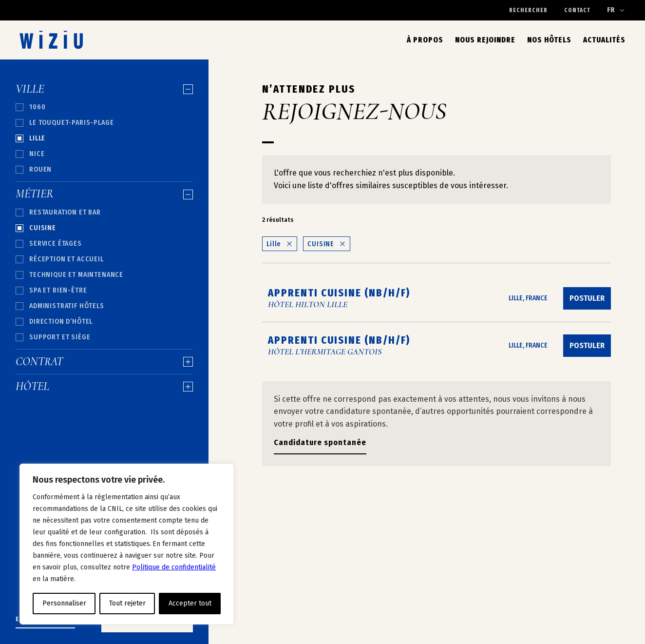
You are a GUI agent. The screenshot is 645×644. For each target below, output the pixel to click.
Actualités (604, 40)
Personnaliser (64, 603)
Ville (104, 89)
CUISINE (327, 244)
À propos (425, 40)
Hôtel (104, 387)
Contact (577, 10)
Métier (104, 194)
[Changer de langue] (616, 10)
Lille (280, 244)
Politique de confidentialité (174, 567)
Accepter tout (190, 603)
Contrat (104, 362)
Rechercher (528, 10)
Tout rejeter (127, 603)
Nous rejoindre (485, 40)
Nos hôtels (549, 40)
